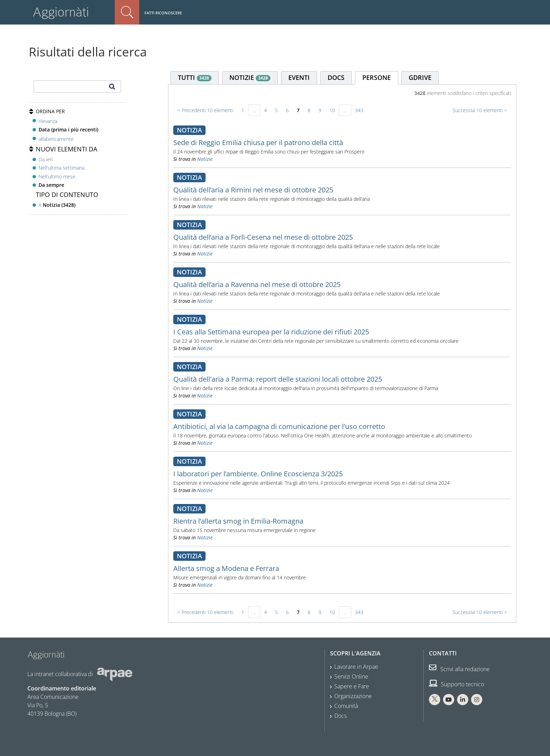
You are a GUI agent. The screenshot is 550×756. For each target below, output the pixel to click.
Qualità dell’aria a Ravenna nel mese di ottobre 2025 (257, 284)
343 (359, 110)
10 (332, 110)
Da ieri (46, 159)
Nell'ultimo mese (57, 176)
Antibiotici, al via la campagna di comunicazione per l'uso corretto (279, 426)
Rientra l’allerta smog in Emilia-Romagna (238, 521)
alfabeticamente (56, 139)
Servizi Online (351, 676)
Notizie (205, 159)
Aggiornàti (61, 12)
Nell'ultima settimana (62, 168)
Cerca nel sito (127, 12)
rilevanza (48, 121)
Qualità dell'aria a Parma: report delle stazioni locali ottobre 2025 (278, 379)
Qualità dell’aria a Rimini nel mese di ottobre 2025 (253, 190)
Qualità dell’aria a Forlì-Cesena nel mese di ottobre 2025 (263, 237)
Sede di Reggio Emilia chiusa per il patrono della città (258, 142)
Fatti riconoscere (163, 13)
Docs (340, 716)
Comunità (346, 706)
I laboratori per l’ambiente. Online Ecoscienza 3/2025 (258, 474)
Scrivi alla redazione (459, 669)
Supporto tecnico (457, 684)
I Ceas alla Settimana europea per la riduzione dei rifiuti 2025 (271, 332)
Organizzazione (353, 696)
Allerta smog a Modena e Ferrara (226, 568)
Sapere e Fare (352, 686)
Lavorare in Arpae (356, 667)
